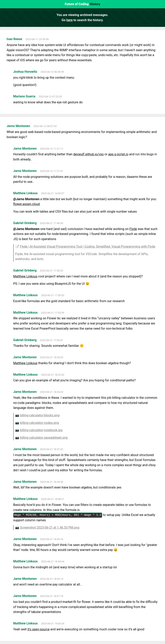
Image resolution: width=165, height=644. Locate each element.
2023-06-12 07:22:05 (50, 97)
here (70, 20)
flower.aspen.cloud (27, 204)
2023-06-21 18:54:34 (53, 561)
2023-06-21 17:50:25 (52, 271)
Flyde (133, 229)
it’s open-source (38, 629)
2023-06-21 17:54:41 (52, 340)
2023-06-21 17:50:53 (53, 295)
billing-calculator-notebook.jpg (41, 430)
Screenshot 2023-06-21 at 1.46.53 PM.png (50, 528)
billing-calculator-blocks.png (40, 415)
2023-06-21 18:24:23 (52, 357)
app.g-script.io (118, 154)
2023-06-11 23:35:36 (37, 39)
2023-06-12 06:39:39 (52, 72)
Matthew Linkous (25, 276)
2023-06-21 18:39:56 (52, 482)
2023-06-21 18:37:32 (52, 449)
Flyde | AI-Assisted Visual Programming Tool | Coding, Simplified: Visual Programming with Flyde (88, 247)
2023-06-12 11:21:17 (52, 149)
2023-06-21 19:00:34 (53, 624)
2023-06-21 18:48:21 (53, 499)
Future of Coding (77, 4)
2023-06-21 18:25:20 (53, 375)
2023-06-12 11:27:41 (52, 171)
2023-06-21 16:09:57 (53, 193)
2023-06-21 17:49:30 (52, 223)
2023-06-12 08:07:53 (45, 126)
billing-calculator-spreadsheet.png (44, 438)
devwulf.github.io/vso (89, 154)
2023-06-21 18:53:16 (52, 539)
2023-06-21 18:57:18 (52, 596)
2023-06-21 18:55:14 (52, 579)
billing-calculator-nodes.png (39, 423)
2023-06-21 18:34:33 (52, 392)
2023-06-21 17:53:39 (53, 313)
